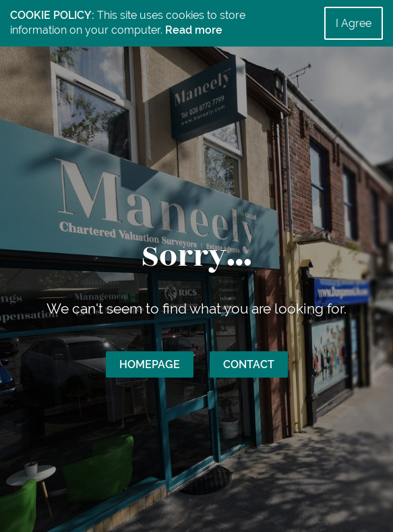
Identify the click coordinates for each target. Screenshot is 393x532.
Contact (249, 364)
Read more (194, 30)
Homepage (150, 364)
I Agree (354, 23)
